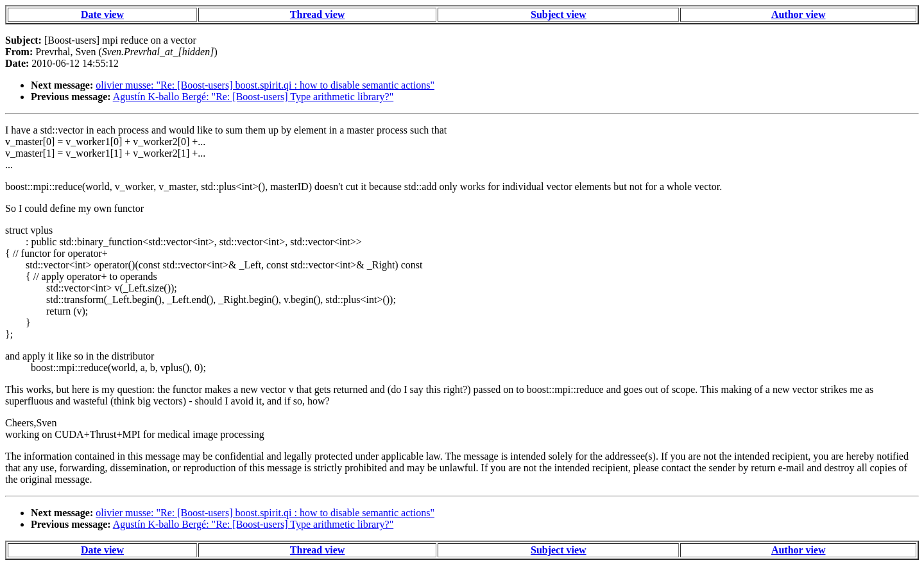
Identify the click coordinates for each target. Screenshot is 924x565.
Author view (799, 14)
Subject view (559, 14)
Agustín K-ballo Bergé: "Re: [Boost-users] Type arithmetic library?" (253, 97)
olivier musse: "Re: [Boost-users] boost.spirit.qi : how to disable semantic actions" (265, 85)
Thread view (317, 14)
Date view (102, 14)
